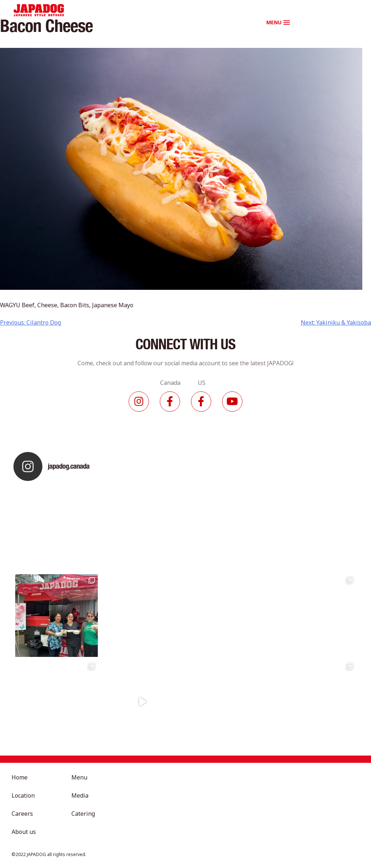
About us (24, 832)
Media (80, 795)
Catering (83, 814)
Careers (22, 814)
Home (20, 777)
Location (23, 795)
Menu (79, 777)
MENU (274, 22)
